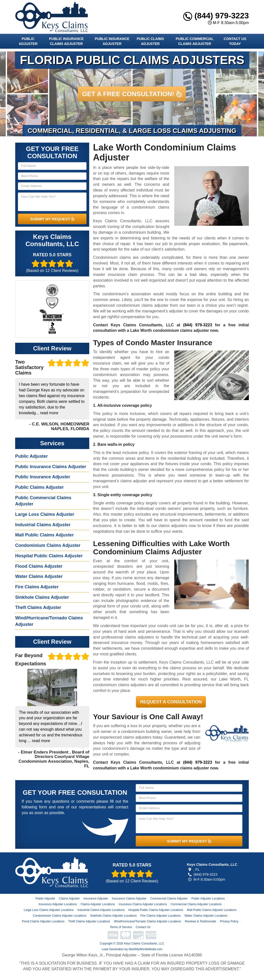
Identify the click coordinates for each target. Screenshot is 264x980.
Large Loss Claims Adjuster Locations (49, 910)
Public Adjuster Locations (208, 899)
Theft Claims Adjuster (38, 607)
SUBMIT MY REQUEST (52, 219)
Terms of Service (121, 927)
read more (49, 413)
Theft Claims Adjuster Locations (89, 921)
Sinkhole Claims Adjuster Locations (113, 916)
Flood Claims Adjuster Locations (43, 921)
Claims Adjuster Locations (98, 904)
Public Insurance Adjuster (112, 41)
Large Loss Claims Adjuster (45, 514)
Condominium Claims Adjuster (48, 545)
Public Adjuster (28, 41)
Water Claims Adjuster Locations (206, 916)
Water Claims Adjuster (39, 576)
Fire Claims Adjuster (37, 587)
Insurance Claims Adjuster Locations (143, 904)
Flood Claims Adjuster (39, 566)
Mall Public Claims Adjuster (44, 535)
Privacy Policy (229, 921)
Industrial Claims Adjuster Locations (101, 910)
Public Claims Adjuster (150, 41)
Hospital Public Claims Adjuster (49, 556)
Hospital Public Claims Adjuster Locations (156, 910)
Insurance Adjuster (96, 899)
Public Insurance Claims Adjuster (66, 41)
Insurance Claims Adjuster (129, 899)
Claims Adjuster (69, 899)
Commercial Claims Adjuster (169, 899)
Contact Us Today (235, 41)
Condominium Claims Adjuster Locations (60, 916)
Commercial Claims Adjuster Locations (196, 904)
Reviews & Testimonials (201, 921)
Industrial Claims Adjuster (43, 525)
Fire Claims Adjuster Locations (161, 916)
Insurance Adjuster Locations (58, 904)
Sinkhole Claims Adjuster (42, 597)
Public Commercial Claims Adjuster (195, 41)
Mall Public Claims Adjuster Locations (212, 910)
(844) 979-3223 (216, 16)
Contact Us (143, 927)
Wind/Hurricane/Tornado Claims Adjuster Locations (148, 921)
